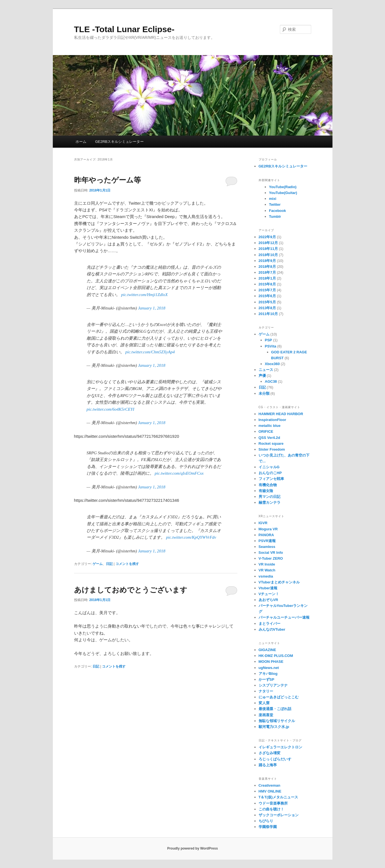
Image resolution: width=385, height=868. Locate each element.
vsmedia (266, 576)
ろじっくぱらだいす (275, 759)
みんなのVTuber (272, 629)
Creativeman (270, 785)
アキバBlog (268, 674)
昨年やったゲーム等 (108, 180)
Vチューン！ (269, 594)
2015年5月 (267, 302)
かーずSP (266, 679)
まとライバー (270, 624)
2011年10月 (268, 314)
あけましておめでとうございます (131, 590)
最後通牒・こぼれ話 (275, 709)
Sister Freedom (272, 449)
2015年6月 (267, 296)
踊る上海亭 (268, 765)
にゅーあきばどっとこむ (279, 697)
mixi (273, 199)
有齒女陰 (266, 491)
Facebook (277, 211)
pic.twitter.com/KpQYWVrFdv (191, 537)
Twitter (275, 204)
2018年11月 (268, 249)
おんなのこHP (270, 473)
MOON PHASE (271, 662)
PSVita (271, 346)
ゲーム (98, 564)
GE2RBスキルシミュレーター (119, 142)
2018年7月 (267, 272)
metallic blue (270, 426)
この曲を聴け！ (271, 809)
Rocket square (271, 444)
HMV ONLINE (270, 791)
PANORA (266, 535)
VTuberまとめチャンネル (279, 582)
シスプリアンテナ (273, 685)
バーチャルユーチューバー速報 (284, 617)
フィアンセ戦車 (271, 479)
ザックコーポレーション (279, 815)
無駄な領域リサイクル (277, 721)
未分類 (264, 393)
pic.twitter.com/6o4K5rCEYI (111, 409)
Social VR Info (271, 553)
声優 (262, 376)
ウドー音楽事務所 (273, 803)
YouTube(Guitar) (283, 193)
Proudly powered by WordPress (192, 848)
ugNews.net (269, 668)
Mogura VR (268, 529)
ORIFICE (266, 431)
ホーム (81, 142)
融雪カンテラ (270, 502)
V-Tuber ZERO (271, 558)
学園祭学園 (268, 827)
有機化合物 (268, 485)
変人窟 (264, 703)
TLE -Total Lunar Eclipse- (124, 29)
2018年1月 (267, 278)
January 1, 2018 (152, 308)
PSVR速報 (267, 541)
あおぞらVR (268, 600)
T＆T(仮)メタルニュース (278, 797)
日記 (109, 564)
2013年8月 (267, 308)
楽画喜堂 (266, 715)
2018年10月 (268, 255)
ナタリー (266, 691)
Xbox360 (272, 364)
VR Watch (267, 570)
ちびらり (266, 821)
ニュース (266, 370)
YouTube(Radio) (283, 187)
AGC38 (271, 381)
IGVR (263, 523)
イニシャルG (269, 467)
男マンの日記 (270, 497)
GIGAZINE (267, 650)
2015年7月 (267, 290)
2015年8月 (267, 284)
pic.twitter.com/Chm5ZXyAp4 (150, 352)
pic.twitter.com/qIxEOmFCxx (179, 473)
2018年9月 (267, 261)
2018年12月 (268, 243)
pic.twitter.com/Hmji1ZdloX (144, 295)
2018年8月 (267, 267)
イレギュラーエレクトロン (280, 747)
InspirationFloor (272, 420)
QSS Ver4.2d (269, 438)
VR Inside (267, 564)
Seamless (267, 547)
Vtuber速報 (268, 588)
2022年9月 (267, 237)
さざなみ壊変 (270, 753)
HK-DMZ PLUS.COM (276, 656)
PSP (268, 340)
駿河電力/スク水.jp (274, 727)
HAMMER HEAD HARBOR (281, 414)
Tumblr (275, 217)
